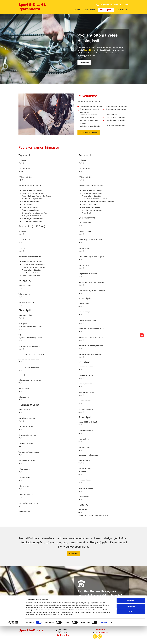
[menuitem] (76, 10)
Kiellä (131, 630)
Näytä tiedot (105, 640)
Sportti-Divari (89, 50)
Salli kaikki (131, 618)
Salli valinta (131, 624)
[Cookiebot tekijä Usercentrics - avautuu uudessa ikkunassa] (13, 640)
